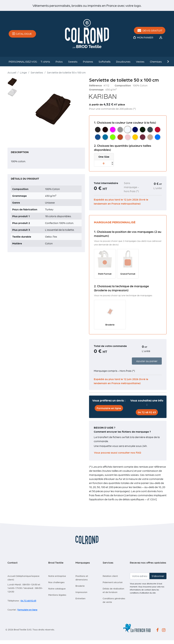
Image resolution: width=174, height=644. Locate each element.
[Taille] (104, 167)
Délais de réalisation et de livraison (113, 594)
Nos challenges (56, 586)
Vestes (140, 65)
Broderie (80, 589)
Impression (81, 596)
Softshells (105, 65)
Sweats (73, 65)
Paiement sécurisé (113, 586)
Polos (59, 65)
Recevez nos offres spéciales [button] (148, 566)
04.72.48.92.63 (28, 604)
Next (168, 65)
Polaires (88, 65)
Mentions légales (57, 598)
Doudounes (123, 65)
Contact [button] (12, 566)
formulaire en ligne (27, 613)
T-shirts (45, 65)
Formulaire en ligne (109, 412)
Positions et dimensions (82, 581)
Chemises (156, 65)
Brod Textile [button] (56, 566)
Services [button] (108, 566)
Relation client (110, 579)
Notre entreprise (57, 579)
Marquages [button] (83, 566)
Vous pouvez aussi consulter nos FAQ (118, 456)
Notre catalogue (57, 592)
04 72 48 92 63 (147, 416)
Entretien (80, 602)
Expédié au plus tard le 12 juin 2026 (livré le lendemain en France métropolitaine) (121, 205)
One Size (104, 160)
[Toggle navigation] (22, 36)
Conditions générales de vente (114, 604)
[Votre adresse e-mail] (140, 580)
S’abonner (158, 579)
